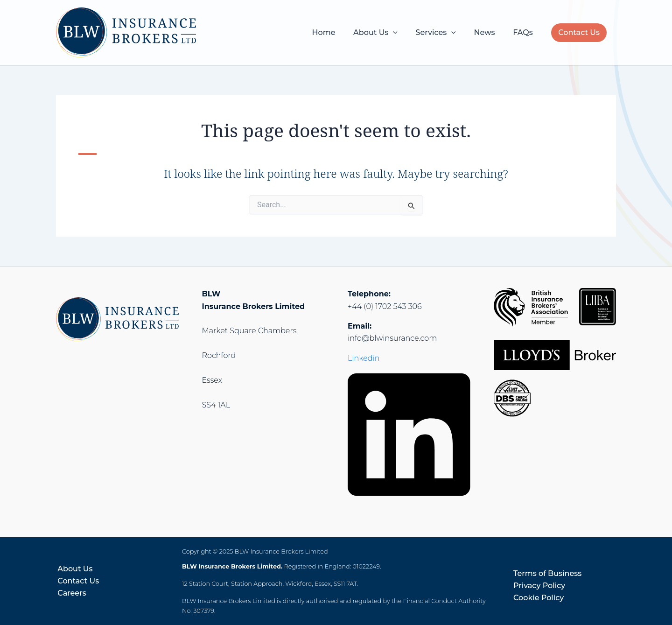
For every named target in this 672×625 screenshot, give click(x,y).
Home (338, 32)
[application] (404, 33)
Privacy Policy (539, 586)
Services (443, 33)
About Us (386, 33)
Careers (70, 593)
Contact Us (579, 32)
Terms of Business (547, 573)
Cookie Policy (539, 598)
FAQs (524, 32)
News (489, 32)
